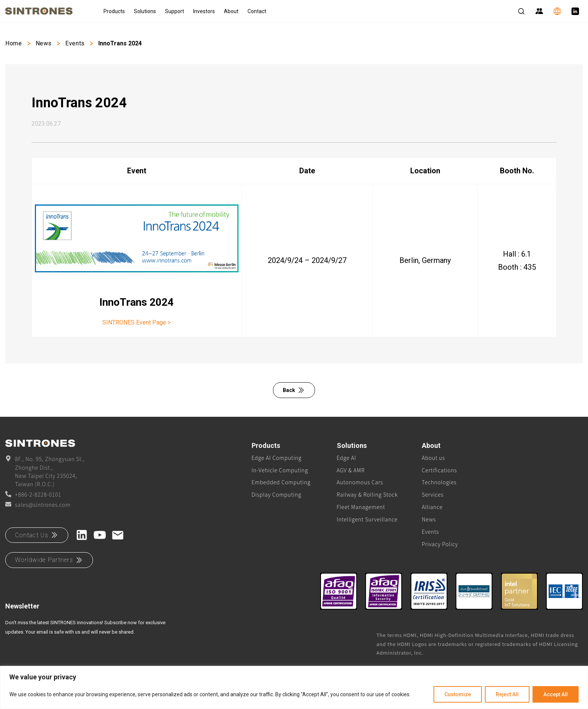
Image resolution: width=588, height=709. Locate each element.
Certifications (439, 470)
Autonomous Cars (360, 482)
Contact (257, 11)
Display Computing (277, 494)
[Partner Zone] (539, 11)
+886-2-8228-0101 (33, 494)
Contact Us (37, 535)
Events (75, 43)
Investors (204, 11)
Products (114, 11)
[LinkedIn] (575, 11)
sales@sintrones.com (38, 505)
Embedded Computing (281, 482)
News (44, 43)
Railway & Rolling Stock (367, 494)
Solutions (145, 11)
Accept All (556, 694)
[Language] (557, 11)
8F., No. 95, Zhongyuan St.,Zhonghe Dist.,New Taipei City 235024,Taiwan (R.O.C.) (45, 471)
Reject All (507, 694)
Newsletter (22, 606)
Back (294, 390)
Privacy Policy (440, 544)
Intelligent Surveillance (367, 519)
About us (433, 458)
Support (175, 11)
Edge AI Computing (277, 458)
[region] (294, 687)
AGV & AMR (351, 470)
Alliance (432, 507)
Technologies (439, 482)
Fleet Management (361, 507)
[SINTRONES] (48, 11)
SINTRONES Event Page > (136, 322)
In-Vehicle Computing (280, 470)
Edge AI (346, 458)
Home (14, 43)
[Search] (521, 11)
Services (433, 494)
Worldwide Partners (49, 560)
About (231, 11)
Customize (458, 694)
